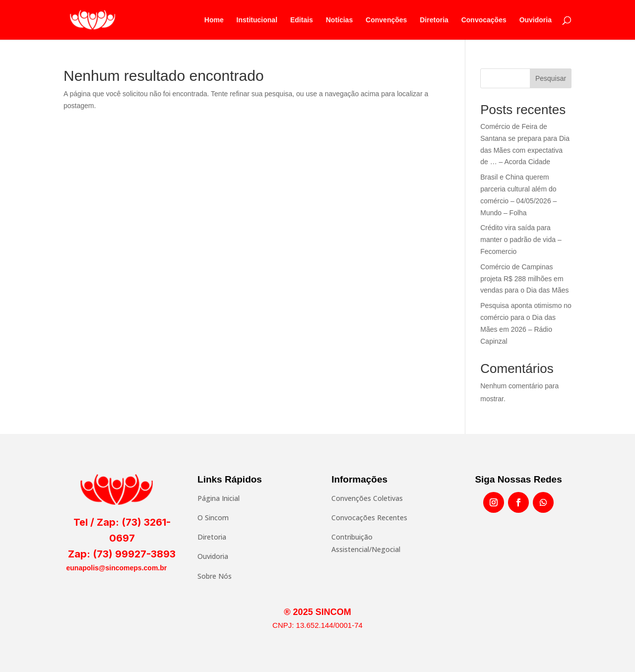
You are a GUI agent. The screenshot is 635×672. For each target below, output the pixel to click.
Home (214, 20)
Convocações (484, 20)
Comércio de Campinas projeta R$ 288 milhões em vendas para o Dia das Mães (524, 279)
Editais (302, 20)
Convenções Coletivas (367, 498)
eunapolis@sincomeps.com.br (117, 568)
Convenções (386, 20)
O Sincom (213, 518)
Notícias (339, 20)
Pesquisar (551, 78)
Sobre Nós (215, 576)
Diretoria (434, 20)
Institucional (257, 20)
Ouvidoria (536, 20)
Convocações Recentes (369, 518)
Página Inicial (219, 498)
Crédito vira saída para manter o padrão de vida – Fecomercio (521, 240)
